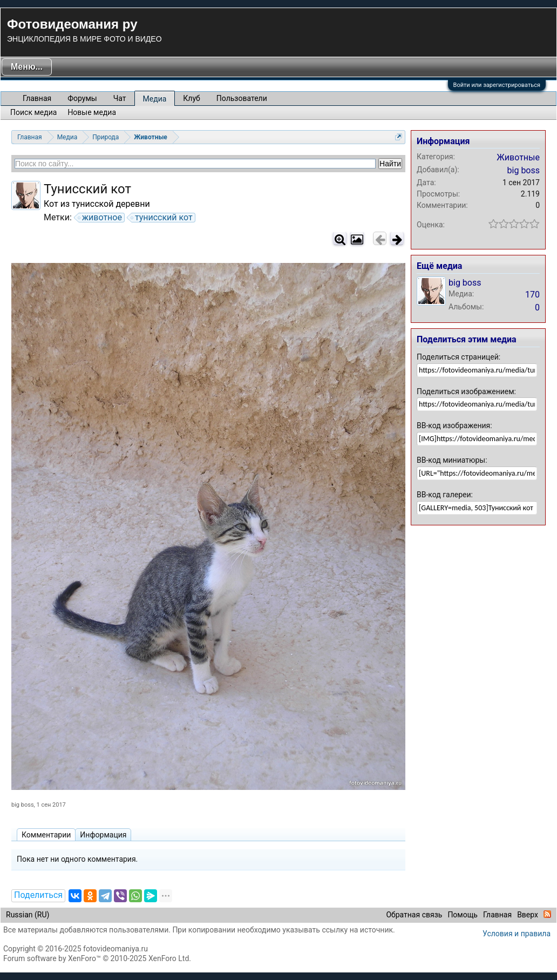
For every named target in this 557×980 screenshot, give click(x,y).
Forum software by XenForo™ (97, 958)
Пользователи (242, 98)
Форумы (82, 98)
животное (100, 218)
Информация (103, 835)
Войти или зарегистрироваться (497, 85)
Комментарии (46, 835)
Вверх (528, 915)
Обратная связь (414, 915)
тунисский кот (162, 218)
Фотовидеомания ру (72, 24)
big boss (23, 805)
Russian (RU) (28, 915)
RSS (547, 914)
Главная (37, 98)
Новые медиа (92, 112)
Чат (120, 98)
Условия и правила (517, 934)
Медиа (155, 99)
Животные (518, 157)
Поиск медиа (33, 112)
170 (532, 295)
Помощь (463, 915)
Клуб (191, 98)
